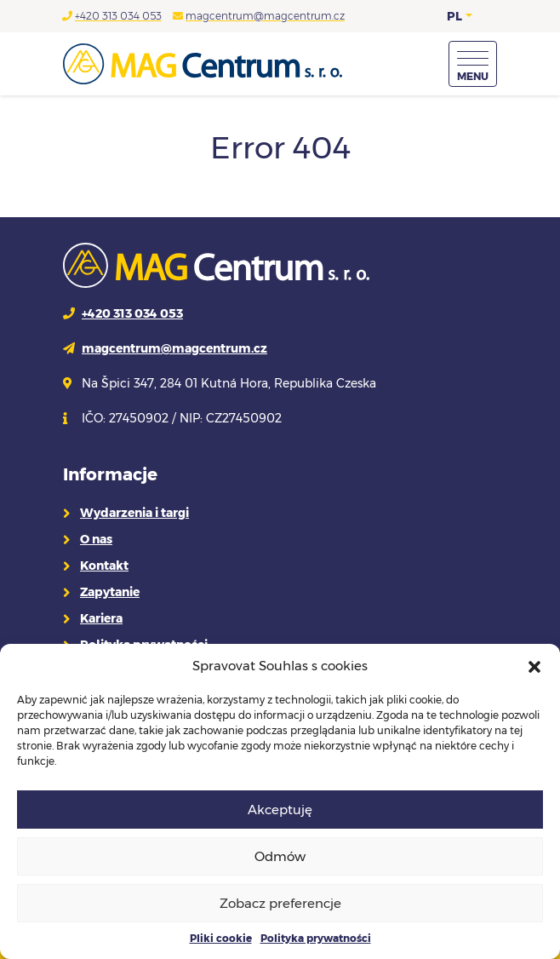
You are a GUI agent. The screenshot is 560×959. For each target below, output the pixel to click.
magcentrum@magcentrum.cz (265, 16)
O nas (96, 539)
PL (454, 16)
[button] (534, 666)
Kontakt (104, 566)
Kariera (101, 618)
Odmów (280, 856)
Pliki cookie (221, 938)
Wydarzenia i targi (134, 513)
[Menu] (473, 64)
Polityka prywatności (316, 938)
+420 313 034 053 (118, 16)
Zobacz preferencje (280, 903)
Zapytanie (110, 592)
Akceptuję (280, 810)
